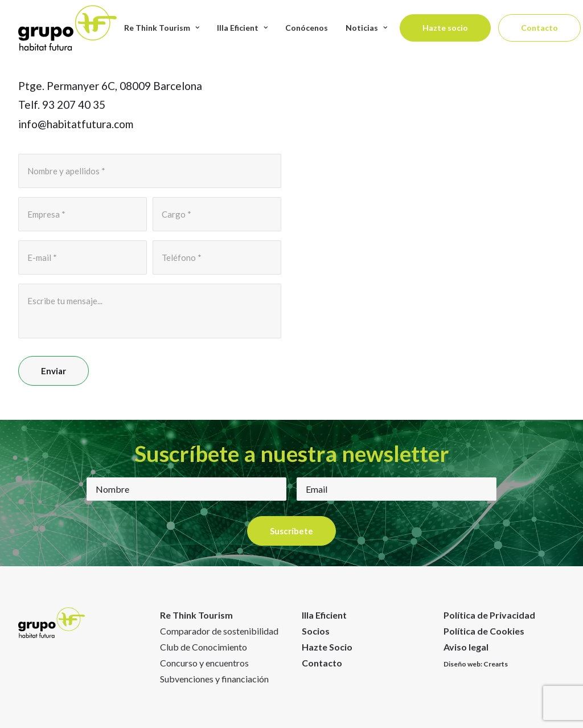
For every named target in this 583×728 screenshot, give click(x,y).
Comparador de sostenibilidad (219, 631)
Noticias (366, 28)
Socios (316, 631)
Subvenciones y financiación (214, 679)
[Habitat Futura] (67, 28)
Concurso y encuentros (204, 663)
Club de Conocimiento (204, 647)
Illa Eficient (242, 28)
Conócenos (307, 28)
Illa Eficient (324, 615)
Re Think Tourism (162, 28)
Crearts (496, 664)
